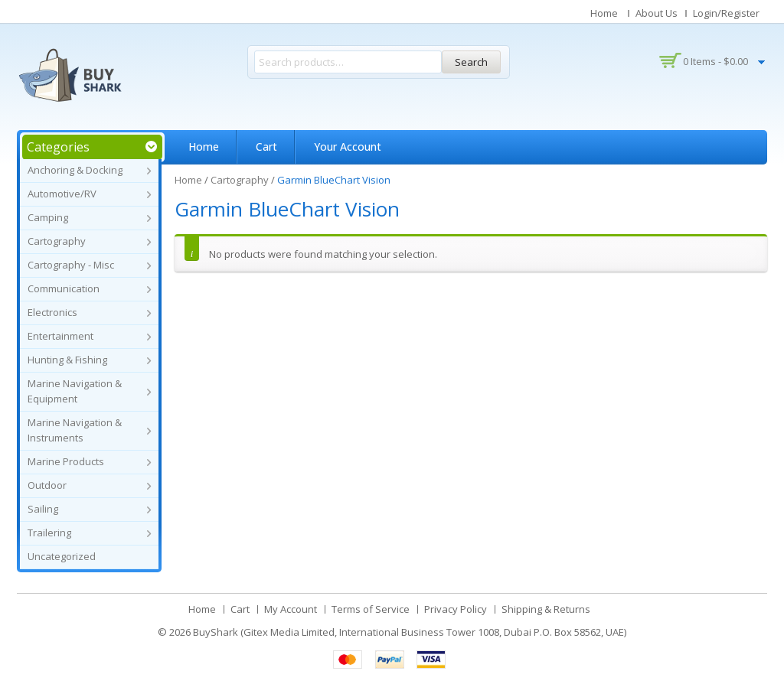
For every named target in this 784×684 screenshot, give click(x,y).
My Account (291, 609)
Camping (48, 217)
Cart (266, 147)
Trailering (49, 533)
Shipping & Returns (546, 609)
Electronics (52, 312)
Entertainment (60, 336)
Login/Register (726, 13)
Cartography (57, 241)
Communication (64, 288)
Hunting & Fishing (67, 360)
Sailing (43, 509)
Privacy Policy (456, 609)
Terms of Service (371, 609)
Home (604, 13)
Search (471, 62)
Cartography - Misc (71, 265)
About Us (657, 13)
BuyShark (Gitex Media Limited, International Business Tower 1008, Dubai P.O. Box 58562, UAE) (410, 632)
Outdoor (47, 485)
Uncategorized (62, 556)
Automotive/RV (62, 194)
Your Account (348, 147)
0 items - (715, 61)
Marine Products (66, 461)
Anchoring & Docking (75, 170)
